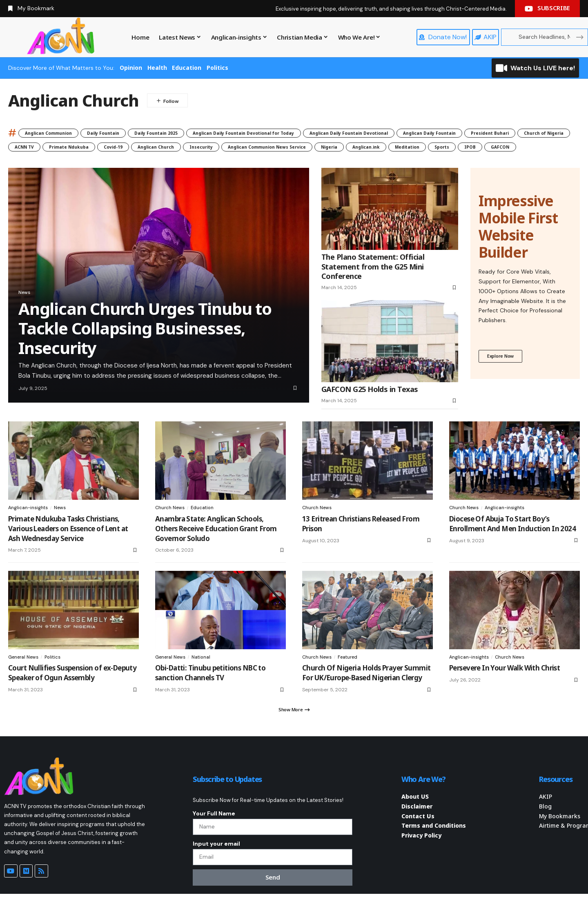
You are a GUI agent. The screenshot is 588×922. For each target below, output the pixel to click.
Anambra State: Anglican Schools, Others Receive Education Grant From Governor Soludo (216, 546)
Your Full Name (214, 834)
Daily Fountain (129, 133)
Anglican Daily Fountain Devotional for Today (311, 133)
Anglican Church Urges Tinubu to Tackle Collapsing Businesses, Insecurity (145, 346)
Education (187, 68)
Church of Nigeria (198, 148)
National (205, 675)
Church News (171, 525)
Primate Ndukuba (315, 148)
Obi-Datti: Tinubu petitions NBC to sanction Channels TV (210, 691)
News (27, 308)
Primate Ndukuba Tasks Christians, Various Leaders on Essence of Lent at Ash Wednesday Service (68, 546)
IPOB (332, 163)
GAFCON (370, 163)
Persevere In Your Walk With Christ (504, 686)
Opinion (131, 68)
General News (25, 675)
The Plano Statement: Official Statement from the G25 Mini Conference (373, 284)
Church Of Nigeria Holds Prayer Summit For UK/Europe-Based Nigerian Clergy (366, 691)
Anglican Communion (58, 133)
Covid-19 (372, 148)
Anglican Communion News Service (68, 163)
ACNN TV (256, 148)
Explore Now (503, 374)
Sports (296, 163)
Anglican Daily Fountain (51, 148)
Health (157, 68)
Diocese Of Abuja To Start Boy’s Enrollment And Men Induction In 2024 (512, 541)
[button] (294, 729)
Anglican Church (428, 148)
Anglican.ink (197, 163)
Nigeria (149, 163)
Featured (351, 675)
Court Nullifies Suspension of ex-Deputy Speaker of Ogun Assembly (72, 691)
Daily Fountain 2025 (197, 133)
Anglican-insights (29, 525)
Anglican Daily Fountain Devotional (447, 133)
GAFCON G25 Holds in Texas (370, 407)
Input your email (216, 868)
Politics (217, 68)
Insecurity (486, 148)
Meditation (251, 163)
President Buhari (129, 148)
